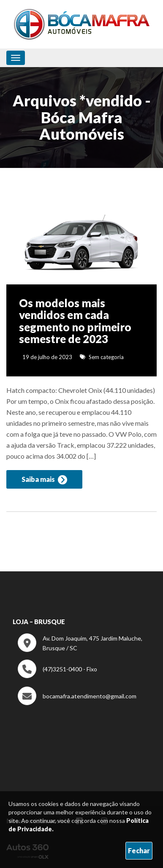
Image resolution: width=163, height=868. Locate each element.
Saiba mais (44, 480)
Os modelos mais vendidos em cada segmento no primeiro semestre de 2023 (75, 321)
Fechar (139, 850)
